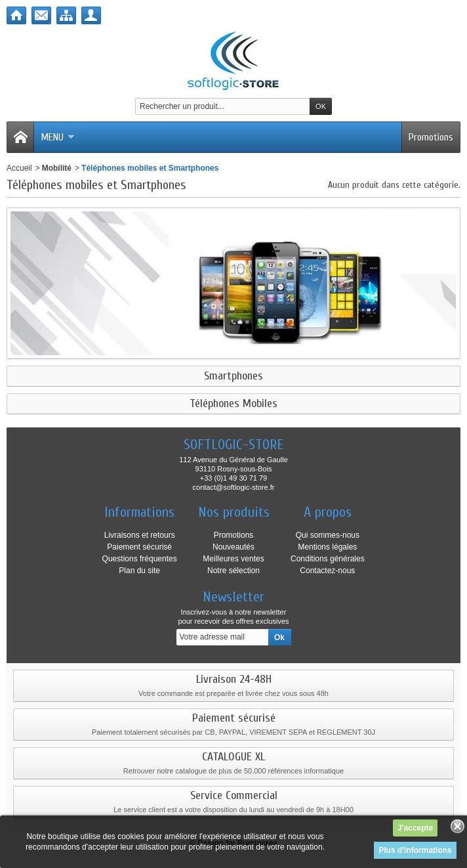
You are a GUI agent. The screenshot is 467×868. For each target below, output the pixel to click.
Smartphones (233, 376)
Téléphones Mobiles (233, 404)
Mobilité (57, 168)
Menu (58, 137)
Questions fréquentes (140, 559)
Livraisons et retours (140, 535)
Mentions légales (327, 547)
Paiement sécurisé (139, 547)
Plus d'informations (415, 850)
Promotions (431, 137)
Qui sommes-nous (328, 535)
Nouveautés (233, 547)
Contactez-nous (327, 571)
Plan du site (139, 571)
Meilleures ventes (233, 559)
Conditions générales (328, 559)
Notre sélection (233, 571)
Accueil (19, 168)
